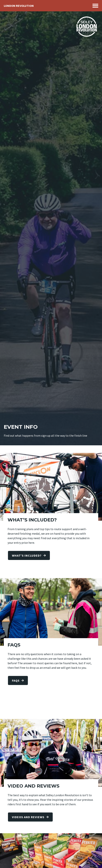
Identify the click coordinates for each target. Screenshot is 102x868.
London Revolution (19, 6)
